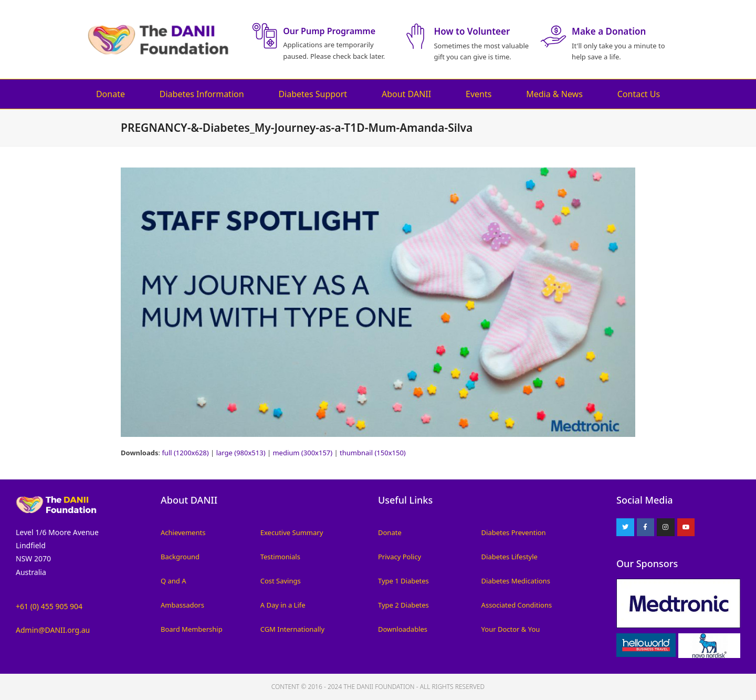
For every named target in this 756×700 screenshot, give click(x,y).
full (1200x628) (185, 453)
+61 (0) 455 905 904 (49, 606)
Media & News (554, 94)
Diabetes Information (202, 94)
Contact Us (639, 94)
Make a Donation (609, 31)
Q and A (174, 581)
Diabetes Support (313, 94)
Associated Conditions (517, 605)
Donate (111, 94)
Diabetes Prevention (514, 532)
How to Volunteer (472, 31)
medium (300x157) (302, 453)
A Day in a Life (283, 605)
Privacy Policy (400, 557)
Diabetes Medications (516, 581)
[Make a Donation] (553, 36)
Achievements (183, 532)
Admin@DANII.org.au (53, 630)
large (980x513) (241, 453)
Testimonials (280, 557)
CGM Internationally (292, 629)
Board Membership (192, 629)
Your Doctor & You (511, 629)
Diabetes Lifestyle (510, 557)
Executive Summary (292, 532)
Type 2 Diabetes (403, 605)
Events (479, 94)
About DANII (406, 94)
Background (180, 557)
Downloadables (403, 629)
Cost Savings (281, 581)
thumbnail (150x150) (373, 453)
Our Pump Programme (329, 31)
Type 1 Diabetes (403, 581)
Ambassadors (182, 605)
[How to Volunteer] (415, 36)
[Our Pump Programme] (265, 36)
